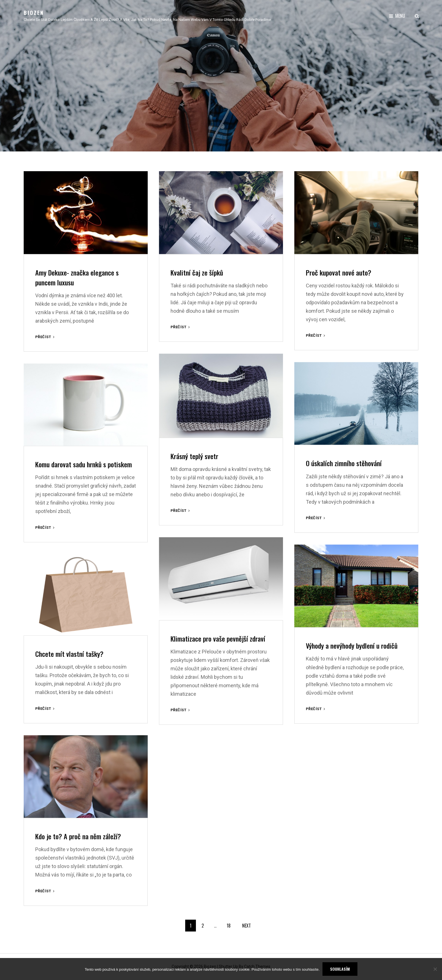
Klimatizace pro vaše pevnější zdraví (218, 638)
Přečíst (45, 337)
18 (229, 926)
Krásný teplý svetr (194, 456)
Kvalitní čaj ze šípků (197, 272)
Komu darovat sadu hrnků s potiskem (84, 464)
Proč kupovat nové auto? (339, 272)
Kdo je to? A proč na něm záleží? (78, 836)
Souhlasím (340, 969)
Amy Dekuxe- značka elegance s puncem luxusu (77, 277)
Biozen (34, 13)
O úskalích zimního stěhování (344, 463)
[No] (435, 969)
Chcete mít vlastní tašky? (69, 654)
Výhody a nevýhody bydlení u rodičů (352, 646)
